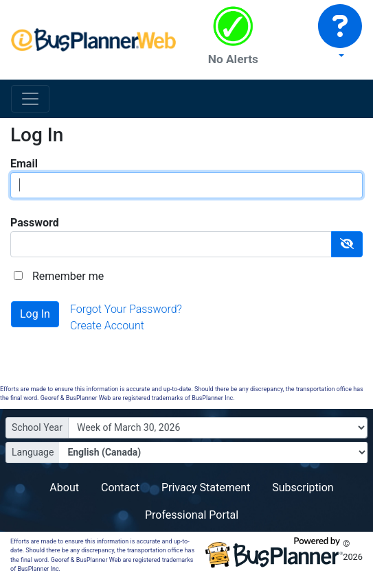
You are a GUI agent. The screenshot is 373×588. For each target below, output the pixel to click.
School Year (37, 427)
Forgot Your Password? (126, 309)
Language (33, 452)
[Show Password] (347, 244)
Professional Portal (192, 515)
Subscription (303, 487)
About (64, 487)
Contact (120, 487)
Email (24, 164)
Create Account (107, 326)
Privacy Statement (206, 487)
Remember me (68, 276)
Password (35, 223)
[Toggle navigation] (30, 99)
